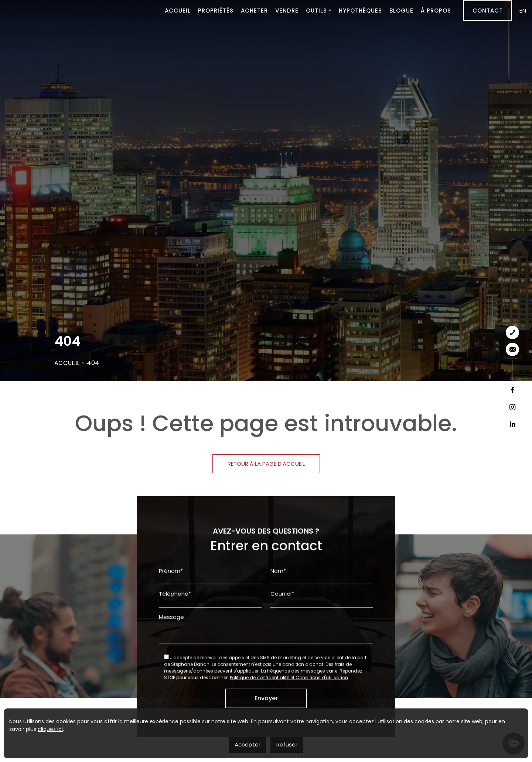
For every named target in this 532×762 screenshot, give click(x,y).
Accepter (248, 744)
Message (171, 652)
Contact (488, 10)
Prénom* (171, 606)
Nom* (278, 606)
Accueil (178, 10)
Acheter (254, 10)
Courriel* (282, 629)
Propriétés (216, 10)
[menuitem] (523, 10)
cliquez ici (50, 729)
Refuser (287, 744)
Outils (316, 10)
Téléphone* (175, 629)
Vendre (287, 10)
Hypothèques (360, 10)
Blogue (401, 10)
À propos (436, 10)
